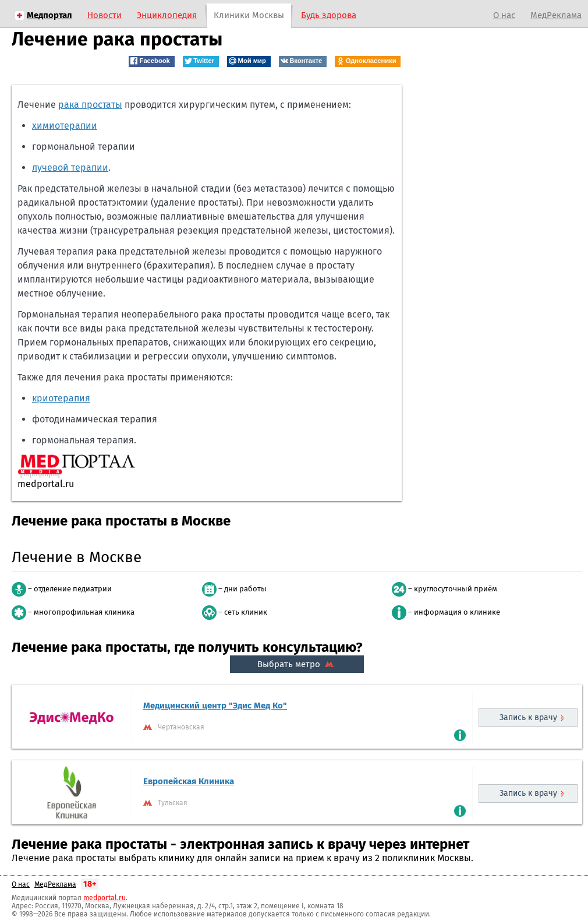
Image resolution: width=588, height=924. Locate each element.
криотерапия (61, 398)
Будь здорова (329, 15)
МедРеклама (556, 15)
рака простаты (90, 105)
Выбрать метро (297, 664)
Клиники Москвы (249, 15)
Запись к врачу (528, 717)
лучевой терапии (70, 167)
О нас (504, 15)
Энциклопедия (167, 15)
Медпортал (49, 15)
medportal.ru (105, 898)
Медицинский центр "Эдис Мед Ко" (215, 706)
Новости (105, 15)
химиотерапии (65, 126)
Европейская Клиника (189, 781)
